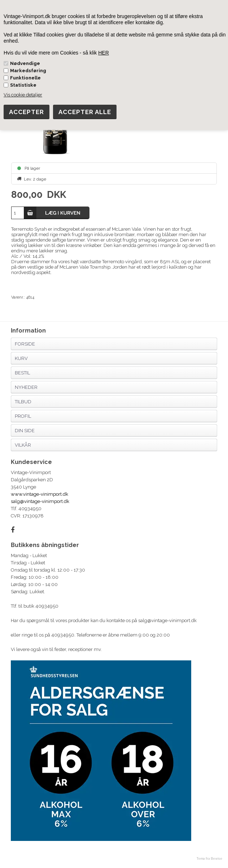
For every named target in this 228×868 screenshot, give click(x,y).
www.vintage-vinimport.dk (40, 494)
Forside (25, 344)
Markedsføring (28, 71)
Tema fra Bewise (209, 859)
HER (104, 53)
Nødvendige (25, 63)
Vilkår (23, 445)
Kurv (21, 358)
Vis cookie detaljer (23, 95)
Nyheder (26, 387)
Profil (23, 416)
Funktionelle (25, 78)
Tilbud (23, 402)
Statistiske (23, 85)
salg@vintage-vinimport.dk (40, 501)
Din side (25, 431)
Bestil (22, 373)
